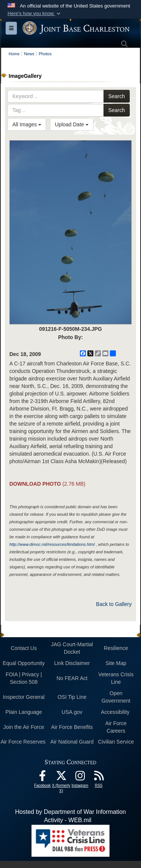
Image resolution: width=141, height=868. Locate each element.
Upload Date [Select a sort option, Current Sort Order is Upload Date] (72, 124)
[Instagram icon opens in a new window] (80, 778)
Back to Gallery (114, 604)
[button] (35, 14)
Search (117, 96)
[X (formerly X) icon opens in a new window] (61, 778)
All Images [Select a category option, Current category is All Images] (27, 124)
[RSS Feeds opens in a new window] (99, 778)
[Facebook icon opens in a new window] (42, 778)
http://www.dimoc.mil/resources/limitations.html (52, 544)
